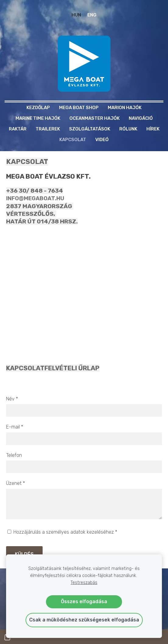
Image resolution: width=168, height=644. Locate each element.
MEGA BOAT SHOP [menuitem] (79, 108)
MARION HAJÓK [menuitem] (125, 108)
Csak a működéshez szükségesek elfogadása (84, 620)
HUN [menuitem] (76, 15)
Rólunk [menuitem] (128, 129)
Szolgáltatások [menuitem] (90, 129)
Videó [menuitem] (102, 140)
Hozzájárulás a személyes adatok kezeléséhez (62, 532)
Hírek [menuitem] (153, 129)
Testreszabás (84, 583)
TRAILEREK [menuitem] (48, 129)
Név (12, 399)
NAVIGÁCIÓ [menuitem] (141, 118)
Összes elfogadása (84, 601)
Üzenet (16, 483)
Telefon (14, 455)
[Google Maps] (84, 288)
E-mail (15, 427)
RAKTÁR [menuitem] (18, 129)
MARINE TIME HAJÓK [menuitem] (38, 118)
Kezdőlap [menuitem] (38, 108)
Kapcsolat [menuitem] (73, 140)
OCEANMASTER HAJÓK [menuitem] (94, 118)
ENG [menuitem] (92, 15)
